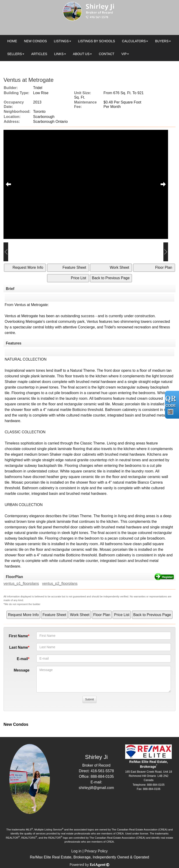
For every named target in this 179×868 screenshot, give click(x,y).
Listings (61, 41)
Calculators (134, 41)
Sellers (15, 54)
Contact (107, 54)
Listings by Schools (96, 41)
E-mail (22, 659)
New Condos (35, 41)
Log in (76, 851)
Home (12, 41)
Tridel (38, 88)
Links (59, 54)
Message (22, 670)
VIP (124, 54)
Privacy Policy (96, 851)
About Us (81, 54)
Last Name (19, 647)
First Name (18, 636)
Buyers (162, 41)
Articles (39, 54)
